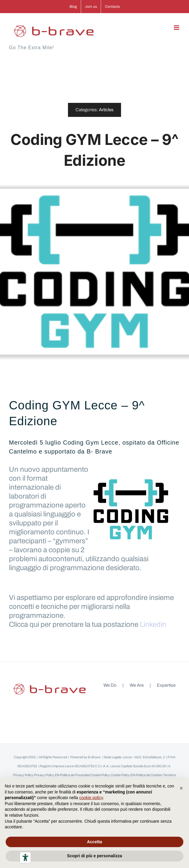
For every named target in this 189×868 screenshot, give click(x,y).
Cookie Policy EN (123, 775)
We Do (110, 685)
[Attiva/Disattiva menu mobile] (177, 28)
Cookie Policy (100, 775)
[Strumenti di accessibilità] (25, 858)
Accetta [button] (95, 842)
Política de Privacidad (75, 775)
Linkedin (153, 624)
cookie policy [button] (91, 798)
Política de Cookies (149, 775)
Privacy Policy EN (47, 775)
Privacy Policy (23, 775)
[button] (181, 788)
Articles (106, 110)
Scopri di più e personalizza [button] (94, 856)
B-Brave (94, 757)
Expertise (166, 685)
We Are (137, 685)
